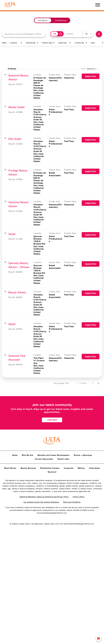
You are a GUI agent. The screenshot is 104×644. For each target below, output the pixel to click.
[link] (52, 87)
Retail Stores (10, 467)
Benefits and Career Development (54, 454)
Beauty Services (28, 467)
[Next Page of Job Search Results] (98, 383)
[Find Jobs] (99, 34)
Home (15, 454)
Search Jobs (63, 458)
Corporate (69, 467)
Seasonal (52, 471)
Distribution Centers (50, 467)
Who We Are (28, 454)
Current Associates (44, 458)
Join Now (52, 420)
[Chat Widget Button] (98, 639)
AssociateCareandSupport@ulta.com (52, 512)
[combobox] (24, 34)
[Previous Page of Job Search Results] (93, 383)
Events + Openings (83, 454)
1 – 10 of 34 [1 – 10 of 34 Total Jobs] (82, 383)
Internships (94, 467)
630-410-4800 (82, 509)
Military (81, 467)
